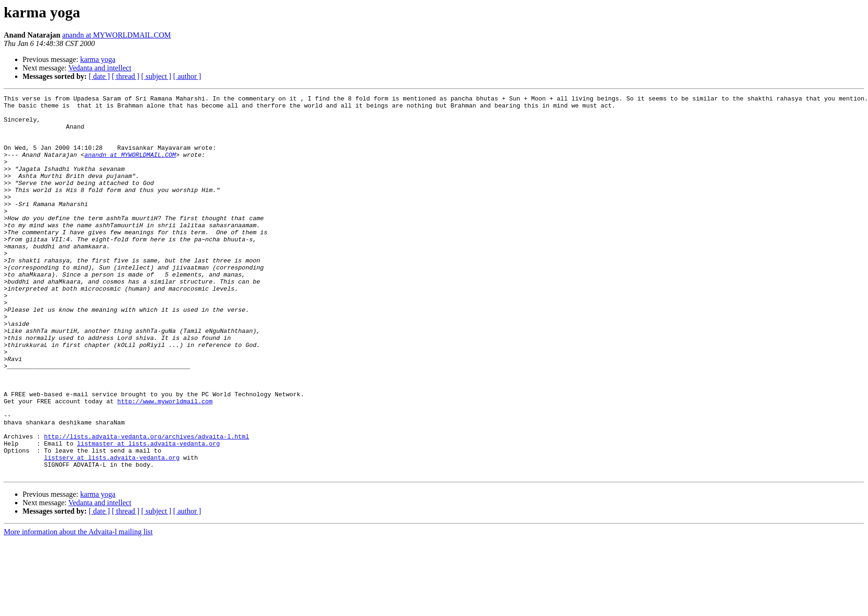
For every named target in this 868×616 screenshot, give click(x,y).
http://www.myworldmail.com (165, 463)
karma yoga (98, 59)
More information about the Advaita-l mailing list (78, 608)
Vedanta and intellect (100, 68)
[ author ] (187, 76)
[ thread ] (126, 76)
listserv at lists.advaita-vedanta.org (112, 531)
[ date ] (99, 76)
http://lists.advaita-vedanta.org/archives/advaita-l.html (147, 505)
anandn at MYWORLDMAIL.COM (116, 35)
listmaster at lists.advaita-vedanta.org (148, 514)
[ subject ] (156, 76)
